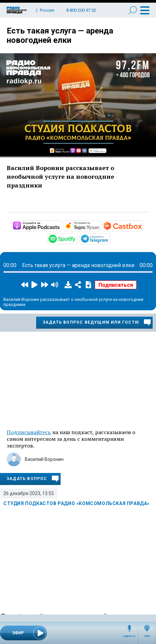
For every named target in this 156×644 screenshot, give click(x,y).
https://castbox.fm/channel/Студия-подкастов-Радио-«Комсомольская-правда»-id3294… (143, 225)
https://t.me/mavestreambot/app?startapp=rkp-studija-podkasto (109, 238)
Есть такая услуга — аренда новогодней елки (60, 35)
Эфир (147, 636)
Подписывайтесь (29, 432)
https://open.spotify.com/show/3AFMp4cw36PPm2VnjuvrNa (77, 238)
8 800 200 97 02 (81, 10)
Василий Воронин (44, 459)
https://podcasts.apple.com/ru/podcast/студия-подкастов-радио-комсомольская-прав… (60, 225)
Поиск (133, 10)
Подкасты (129, 636)
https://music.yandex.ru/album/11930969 (100, 225)
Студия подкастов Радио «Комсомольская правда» (76, 503)
